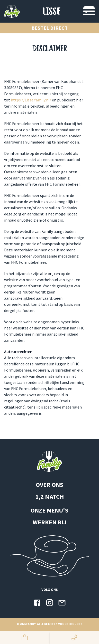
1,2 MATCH (49, 496)
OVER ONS (49, 485)
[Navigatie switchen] (89, 11)
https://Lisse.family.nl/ (31, 100)
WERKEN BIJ (49, 522)
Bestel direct (49, 28)
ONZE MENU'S (49, 510)
